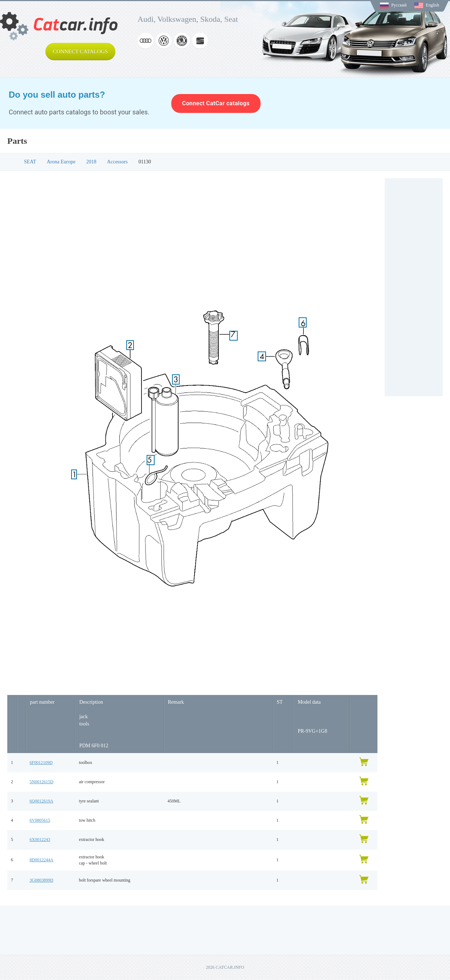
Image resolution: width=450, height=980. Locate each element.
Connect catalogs (80, 52)
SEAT (30, 162)
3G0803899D (42, 880)
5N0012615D (42, 782)
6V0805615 (40, 820)
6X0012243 (40, 839)
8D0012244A (42, 860)
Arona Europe (61, 162)
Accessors (117, 162)
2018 (91, 162)
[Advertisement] (414, 287)
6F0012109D (41, 763)
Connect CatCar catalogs (216, 103)
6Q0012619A (42, 801)
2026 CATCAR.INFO (225, 967)
